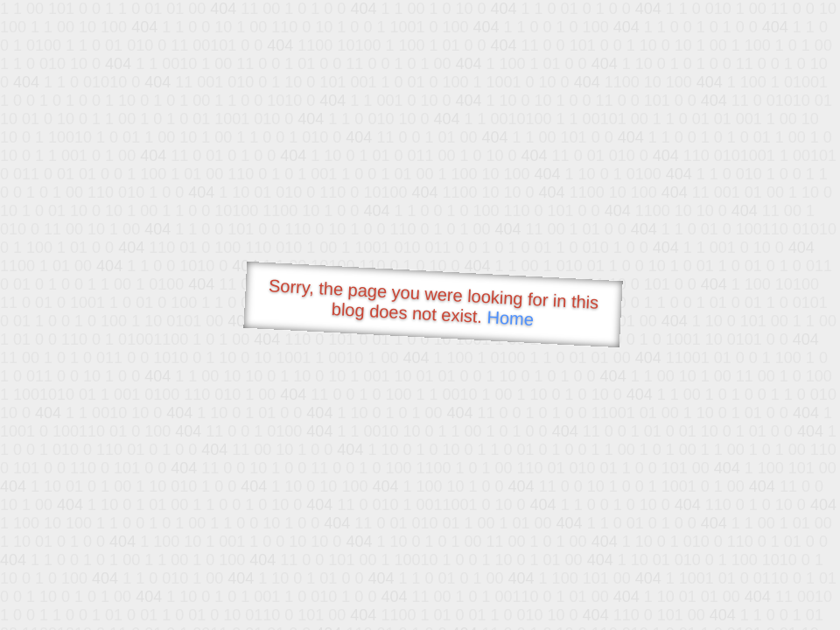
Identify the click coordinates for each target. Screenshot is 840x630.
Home (510, 318)
